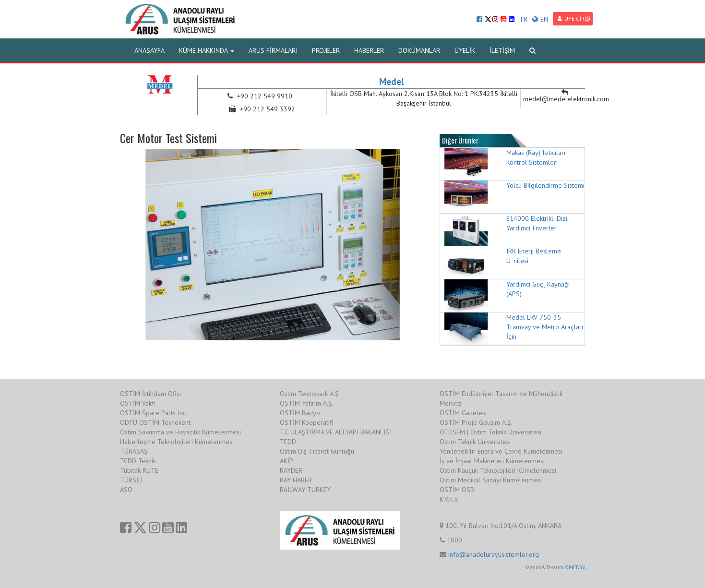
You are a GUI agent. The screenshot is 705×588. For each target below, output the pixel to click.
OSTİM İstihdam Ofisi (150, 394)
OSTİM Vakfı (138, 403)
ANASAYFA (149, 50)
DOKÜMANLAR (419, 50)
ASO (126, 490)
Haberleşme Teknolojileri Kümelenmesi (177, 442)
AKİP (287, 461)
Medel (392, 82)
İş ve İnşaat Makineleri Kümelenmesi (492, 461)
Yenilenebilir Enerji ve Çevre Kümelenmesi (501, 451)
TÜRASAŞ (134, 451)
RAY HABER (296, 480)
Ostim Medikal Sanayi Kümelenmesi (491, 480)
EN (540, 19)
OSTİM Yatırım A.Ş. (306, 403)
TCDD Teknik (138, 461)
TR (523, 19)
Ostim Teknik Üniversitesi (475, 442)
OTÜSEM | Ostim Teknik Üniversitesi (490, 432)
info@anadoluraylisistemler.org (494, 554)
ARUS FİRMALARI (273, 50)
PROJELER (326, 50)
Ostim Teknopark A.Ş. (310, 394)
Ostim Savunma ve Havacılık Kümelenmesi (180, 432)
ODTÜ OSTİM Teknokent (155, 422)
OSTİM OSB (457, 490)
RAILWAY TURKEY (305, 490)
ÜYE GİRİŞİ (574, 18)
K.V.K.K (449, 499)
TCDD (288, 442)
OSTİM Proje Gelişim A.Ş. (476, 422)
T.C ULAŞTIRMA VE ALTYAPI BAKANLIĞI (336, 432)
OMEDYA (575, 567)
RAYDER (291, 470)
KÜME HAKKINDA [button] (207, 50)
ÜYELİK (465, 50)
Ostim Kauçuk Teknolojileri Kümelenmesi (498, 470)
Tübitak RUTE (139, 470)
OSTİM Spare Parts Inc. (154, 413)
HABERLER (369, 50)
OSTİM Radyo (300, 413)
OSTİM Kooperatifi (307, 422)
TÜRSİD (131, 480)
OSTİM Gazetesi (463, 413)
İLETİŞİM (502, 50)
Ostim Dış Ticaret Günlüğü (317, 451)
